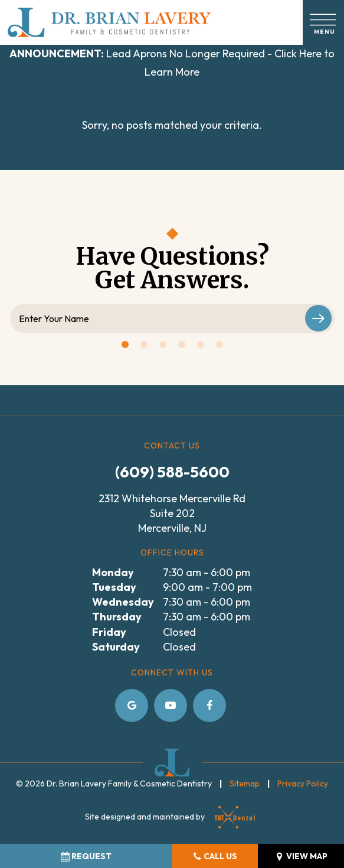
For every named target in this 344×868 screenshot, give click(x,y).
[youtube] (171, 706)
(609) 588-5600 (172, 472)
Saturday (116, 647)
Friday (109, 632)
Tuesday (114, 587)
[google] (132, 706)
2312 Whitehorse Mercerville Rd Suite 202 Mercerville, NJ (172, 513)
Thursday (117, 617)
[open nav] (324, 22)
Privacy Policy (303, 784)
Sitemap (245, 784)
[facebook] (209, 706)
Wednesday (123, 602)
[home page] (109, 22)
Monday (113, 572)
